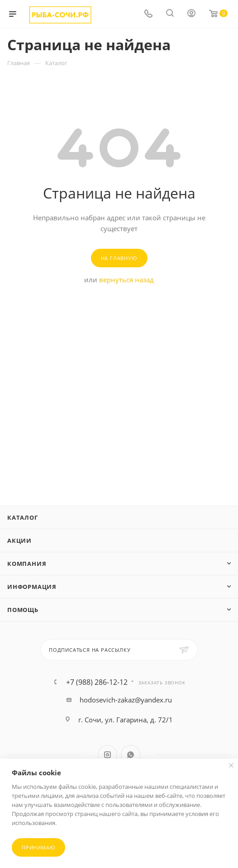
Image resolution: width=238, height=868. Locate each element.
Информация (32, 587)
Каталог (23, 517)
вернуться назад (126, 280)
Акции (19, 541)
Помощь (23, 610)
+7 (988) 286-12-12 (97, 682)
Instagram (107, 755)
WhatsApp (131, 755)
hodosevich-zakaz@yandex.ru (126, 700)
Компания (27, 564)
